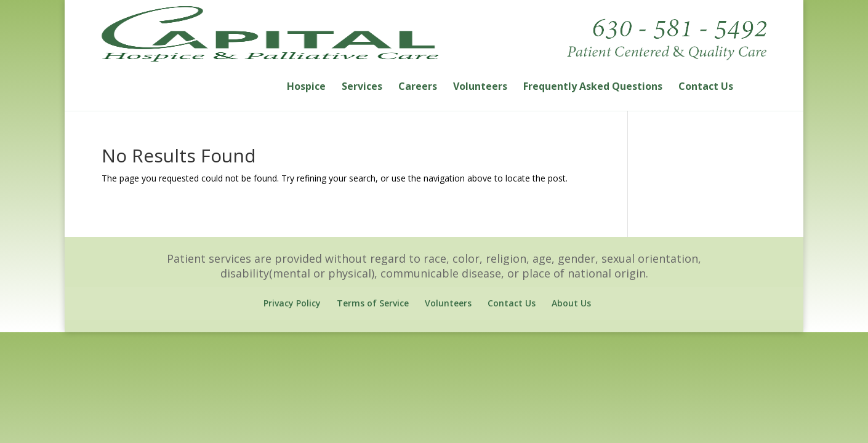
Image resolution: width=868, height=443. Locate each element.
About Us (571, 309)
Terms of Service (373, 309)
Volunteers (480, 94)
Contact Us (706, 94)
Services (362, 94)
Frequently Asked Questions (593, 94)
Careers (418, 94)
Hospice (306, 94)
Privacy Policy (292, 309)
